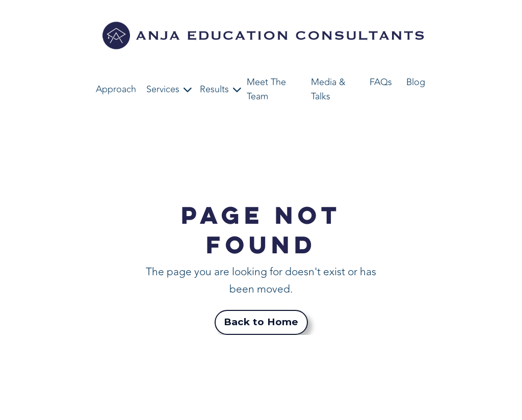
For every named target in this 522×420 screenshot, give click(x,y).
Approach (116, 89)
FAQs (381, 82)
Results (214, 89)
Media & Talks (328, 89)
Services (163, 89)
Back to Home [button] (261, 322)
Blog (416, 82)
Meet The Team (266, 89)
